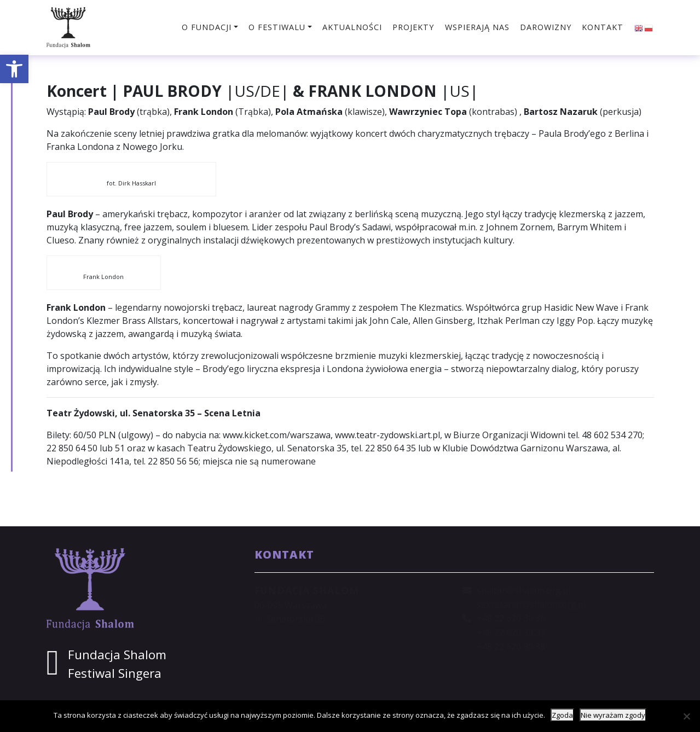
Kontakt (603, 27)
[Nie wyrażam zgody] (686, 716)
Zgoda (562, 715)
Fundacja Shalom (117, 655)
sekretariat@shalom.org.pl (531, 605)
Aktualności (352, 27)
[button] (14, 69)
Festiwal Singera (115, 673)
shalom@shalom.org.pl (523, 590)
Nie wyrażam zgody (613, 715)
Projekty (413, 27)
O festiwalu (277, 27)
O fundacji (207, 27)
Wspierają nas (477, 27)
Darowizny (546, 27)
